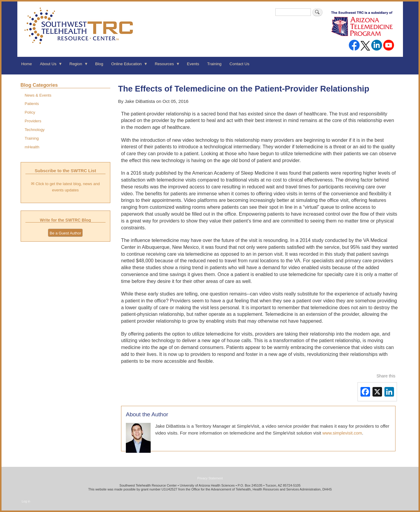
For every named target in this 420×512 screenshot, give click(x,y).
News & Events (38, 95)
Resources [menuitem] (165, 66)
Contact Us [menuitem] (239, 64)
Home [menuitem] (27, 64)
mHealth (32, 147)
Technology (35, 130)
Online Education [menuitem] (128, 66)
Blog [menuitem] (99, 64)
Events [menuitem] (193, 64)
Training (32, 138)
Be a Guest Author (65, 233)
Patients (32, 104)
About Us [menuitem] (49, 66)
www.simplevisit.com (342, 433)
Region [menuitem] (77, 66)
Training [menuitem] (214, 64)
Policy (30, 112)
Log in (26, 501)
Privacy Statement (210, 478)
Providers (33, 121)
